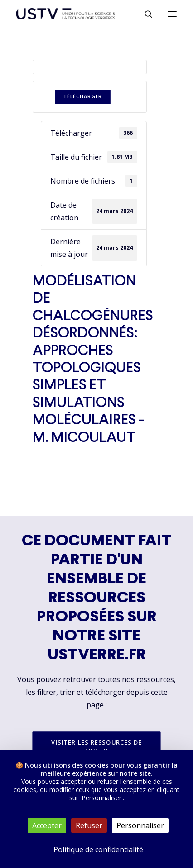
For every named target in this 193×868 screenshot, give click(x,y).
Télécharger (83, 96)
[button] (172, 14)
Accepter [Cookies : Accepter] (47, 825)
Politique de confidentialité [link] (98, 849)
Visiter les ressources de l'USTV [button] (97, 746)
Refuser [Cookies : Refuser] (89, 825)
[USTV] (66, 14)
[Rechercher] (145, 14)
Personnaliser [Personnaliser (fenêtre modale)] (140, 825)
